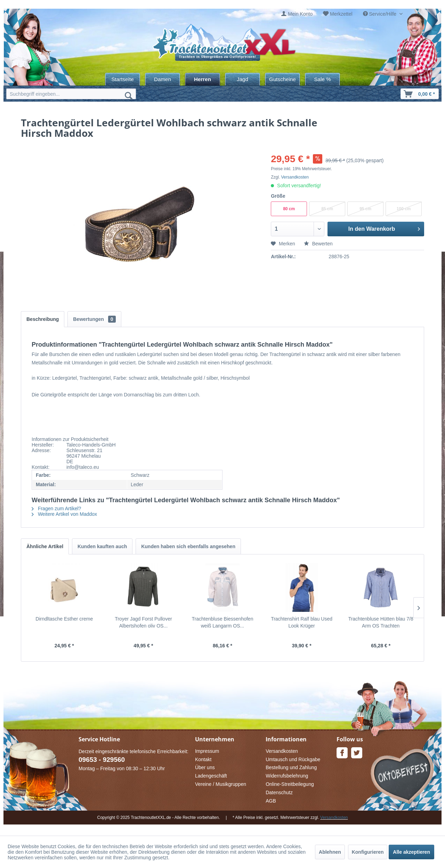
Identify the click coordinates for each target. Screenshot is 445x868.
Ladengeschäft (211, 776)
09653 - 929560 (102, 760)
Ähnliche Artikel (45, 546)
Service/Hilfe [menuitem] (380, 14)
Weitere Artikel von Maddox (64, 514)
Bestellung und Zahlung (291, 767)
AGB (271, 801)
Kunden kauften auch (102, 546)
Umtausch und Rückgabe (293, 759)
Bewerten (318, 244)
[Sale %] (322, 79)
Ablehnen (330, 852)
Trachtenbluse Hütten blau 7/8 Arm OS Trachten (381, 622)
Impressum (207, 751)
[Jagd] (242, 79)
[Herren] (203, 79)
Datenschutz (279, 792)
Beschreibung (43, 319)
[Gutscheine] (282, 79)
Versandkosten (295, 177)
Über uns (205, 767)
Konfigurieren (368, 852)
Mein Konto (300, 14)
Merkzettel (341, 14)
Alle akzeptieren (411, 852)
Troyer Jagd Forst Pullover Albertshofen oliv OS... (143, 622)
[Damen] (163, 79)
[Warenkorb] (420, 94)
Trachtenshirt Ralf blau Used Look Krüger (302, 622)
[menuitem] (297, 14)
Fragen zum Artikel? (56, 508)
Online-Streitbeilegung (290, 784)
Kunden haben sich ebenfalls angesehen (188, 546)
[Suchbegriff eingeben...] (71, 94)
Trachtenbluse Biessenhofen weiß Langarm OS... (223, 622)
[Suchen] (129, 95)
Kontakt (203, 759)
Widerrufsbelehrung (287, 776)
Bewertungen (94, 319)
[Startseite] (123, 79)
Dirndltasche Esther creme (64, 619)
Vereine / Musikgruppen (221, 784)
